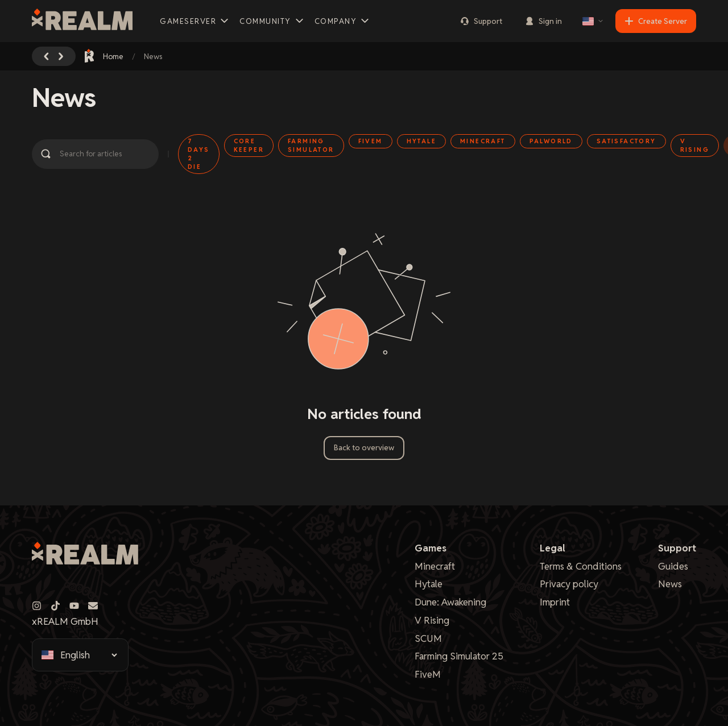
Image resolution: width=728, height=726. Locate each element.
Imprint (555, 602)
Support (481, 21)
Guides (673, 566)
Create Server (656, 21)
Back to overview (364, 448)
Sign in (543, 21)
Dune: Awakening (450, 602)
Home (104, 56)
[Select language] (593, 21)
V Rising (432, 620)
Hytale (429, 584)
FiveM (428, 674)
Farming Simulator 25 (459, 656)
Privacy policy (569, 584)
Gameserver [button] (195, 21)
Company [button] (343, 21)
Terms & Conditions (581, 566)
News (670, 584)
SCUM (428, 638)
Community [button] (272, 21)
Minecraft (435, 566)
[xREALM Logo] (82, 21)
